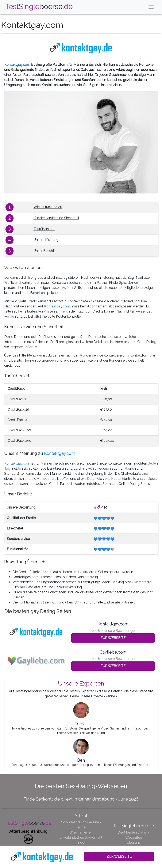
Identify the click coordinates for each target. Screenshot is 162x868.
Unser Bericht (44, 251)
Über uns (134, 843)
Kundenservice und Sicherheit (56, 218)
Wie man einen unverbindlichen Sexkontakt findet (81, 837)
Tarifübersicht (44, 229)
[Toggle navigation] (151, 7)
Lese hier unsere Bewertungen (113, 631)
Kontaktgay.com (17, 65)
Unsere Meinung (46, 240)
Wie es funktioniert (48, 207)
